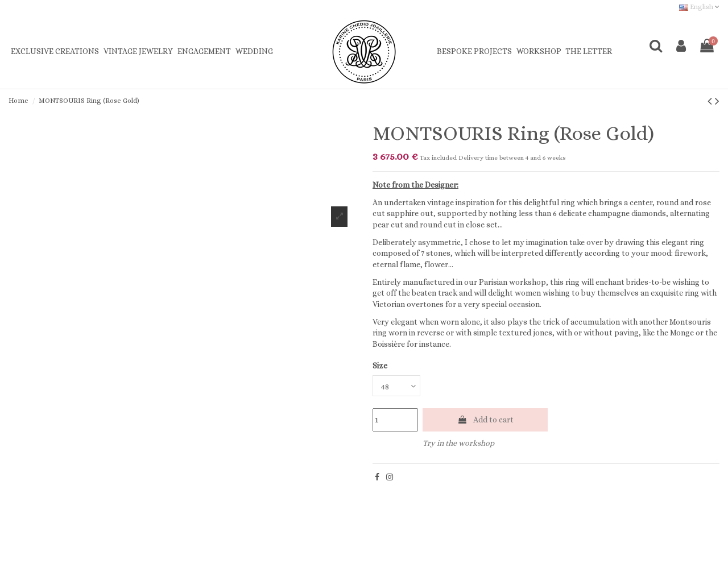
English (699, 7)
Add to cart (485, 420)
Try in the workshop (458, 443)
